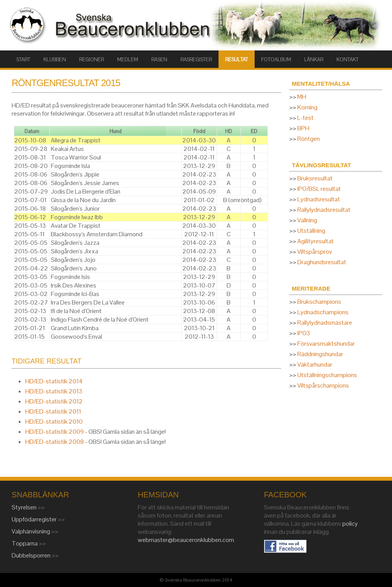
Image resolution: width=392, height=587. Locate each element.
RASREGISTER (196, 60)
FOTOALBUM (276, 60)
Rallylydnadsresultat (324, 210)
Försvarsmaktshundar (326, 344)
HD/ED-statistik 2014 (54, 381)
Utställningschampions (327, 375)
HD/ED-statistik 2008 (55, 442)
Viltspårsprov (315, 252)
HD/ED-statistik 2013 (54, 391)
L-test (305, 118)
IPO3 (304, 333)
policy (350, 524)
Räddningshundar (320, 354)
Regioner (92, 60)
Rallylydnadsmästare (325, 323)
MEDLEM (128, 60)
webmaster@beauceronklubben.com (186, 540)
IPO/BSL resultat (319, 189)
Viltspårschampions (323, 385)
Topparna (25, 543)
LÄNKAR (314, 60)
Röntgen (309, 139)
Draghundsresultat (322, 262)
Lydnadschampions (323, 312)
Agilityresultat (316, 241)
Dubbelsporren (32, 555)
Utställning (311, 231)
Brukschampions (319, 302)
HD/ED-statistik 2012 (54, 401)
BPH (303, 128)
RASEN (159, 60)
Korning (307, 107)
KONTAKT (348, 60)
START (23, 60)
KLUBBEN (55, 60)
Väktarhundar (315, 364)
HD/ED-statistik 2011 (53, 411)
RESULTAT (237, 60)
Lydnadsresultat (319, 199)
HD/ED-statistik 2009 (55, 432)
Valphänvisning (31, 531)
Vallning (307, 220)
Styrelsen (25, 507)
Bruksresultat (315, 178)
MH (302, 97)
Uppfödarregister (35, 519)
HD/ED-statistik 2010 (54, 422)
